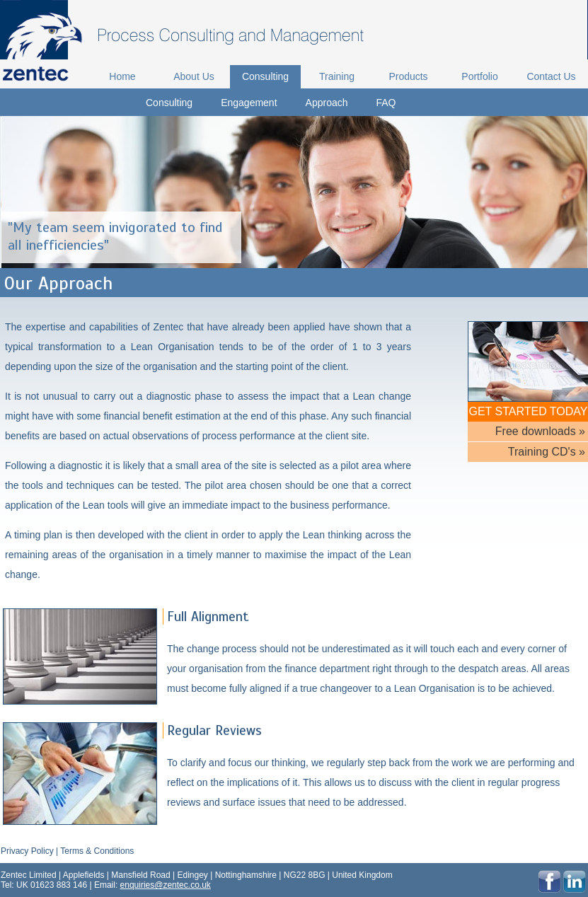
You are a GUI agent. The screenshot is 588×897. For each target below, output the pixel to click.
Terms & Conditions (97, 851)
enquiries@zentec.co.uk (166, 885)
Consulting (265, 76)
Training (337, 76)
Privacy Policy (27, 851)
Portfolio (479, 76)
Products (408, 76)
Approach (327, 103)
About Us (194, 76)
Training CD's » (547, 452)
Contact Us (551, 76)
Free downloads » (540, 431)
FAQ (386, 103)
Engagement (249, 103)
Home (122, 76)
